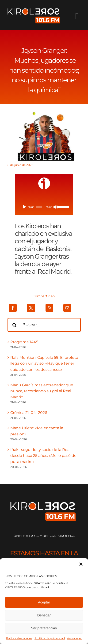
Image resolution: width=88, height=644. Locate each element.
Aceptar (44, 602)
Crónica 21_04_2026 (29, 413)
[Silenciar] (56, 207)
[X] (31, 308)
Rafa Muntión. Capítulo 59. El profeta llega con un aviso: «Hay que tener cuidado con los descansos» (44, 363)
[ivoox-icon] (44, 179)
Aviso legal (75, 638)
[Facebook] (13, 308)
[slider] (39, 207)
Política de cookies (19, 638)
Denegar (44, 615)
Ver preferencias (44, 628)
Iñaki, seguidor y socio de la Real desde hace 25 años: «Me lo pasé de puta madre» (43, 456)
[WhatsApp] (49, 308)
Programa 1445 (24, 342)
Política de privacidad (50, 638)
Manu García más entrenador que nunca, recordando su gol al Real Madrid (42, 391)
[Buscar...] (44, 325)
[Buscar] (15, 325)
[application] (44, 207)
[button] (81, 564)
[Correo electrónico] (67, 308)
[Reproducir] (24, 207)
